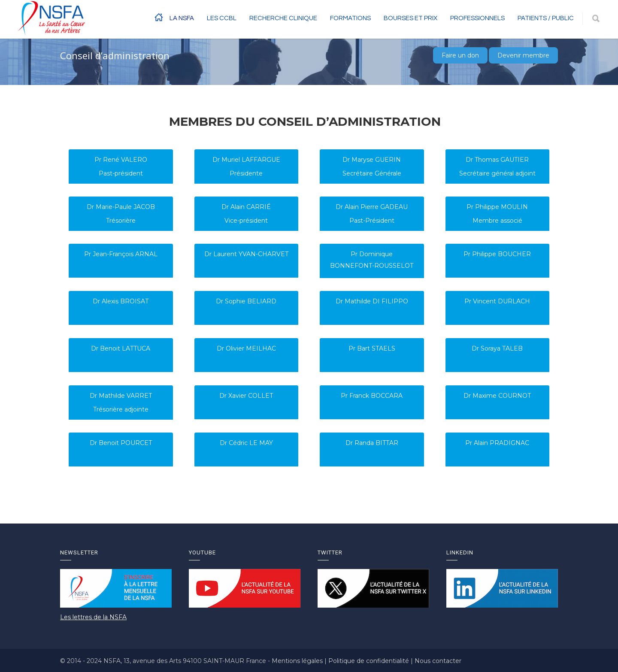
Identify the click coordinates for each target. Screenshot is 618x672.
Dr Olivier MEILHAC (246, 348)
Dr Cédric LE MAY (246, 443)
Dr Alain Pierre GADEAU (372, 207)
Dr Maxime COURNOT (497, 396)
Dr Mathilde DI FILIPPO (372, 301)
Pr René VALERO (121, 160)
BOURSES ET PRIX (410, 18)
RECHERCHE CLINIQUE (283, 18)
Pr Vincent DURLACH (497, 301)
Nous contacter (438, 661)
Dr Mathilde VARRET (121, 396)
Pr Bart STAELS (372, 348)
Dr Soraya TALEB (497, 348)
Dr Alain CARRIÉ (246, 207)
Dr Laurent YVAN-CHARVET (246, 254)
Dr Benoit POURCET (121, 443)
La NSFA (182, 18)
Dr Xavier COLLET (246, 396)
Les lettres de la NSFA (93, 617)
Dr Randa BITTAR (372, 443)
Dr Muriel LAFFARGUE (246, 160)
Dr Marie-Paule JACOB (121, 207)
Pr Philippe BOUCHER (497, 254)
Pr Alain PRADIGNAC (497, 443)
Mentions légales (298, 661)
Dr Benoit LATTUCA (121, 348)
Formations (350, 18)
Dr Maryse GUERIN (372, 160)
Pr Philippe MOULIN (497, 207)
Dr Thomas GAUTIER (497, 160)
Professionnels (477, 18)
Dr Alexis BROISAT (121, 301)
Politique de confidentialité (370, 661)
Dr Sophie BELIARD (246, 301)
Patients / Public (546, 18)
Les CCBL (222, 18)
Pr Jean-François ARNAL (121, 254)
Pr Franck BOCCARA (372, 396)
